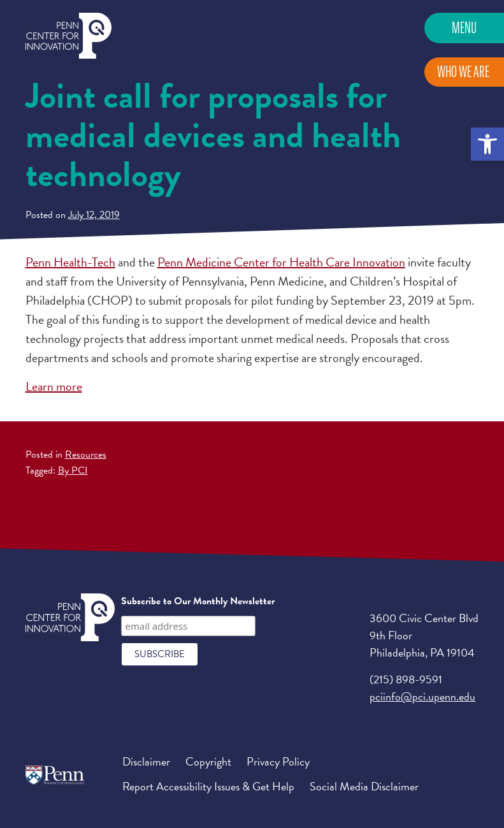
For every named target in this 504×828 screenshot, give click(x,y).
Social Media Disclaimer (364, 786)
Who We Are (463, 72)
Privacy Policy (278, 761)
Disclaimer (146, 761)
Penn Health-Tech (70, 262)
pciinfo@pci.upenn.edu (422, 696)
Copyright (208, 761)
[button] (487, 144)
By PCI (73, 470)
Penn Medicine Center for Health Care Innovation (281, 262)
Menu (464, 28)
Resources (86, 454)
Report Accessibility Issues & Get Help (208, 786)
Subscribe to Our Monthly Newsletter (198, 601)
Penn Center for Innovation (68, 36)
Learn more (54, 386)
